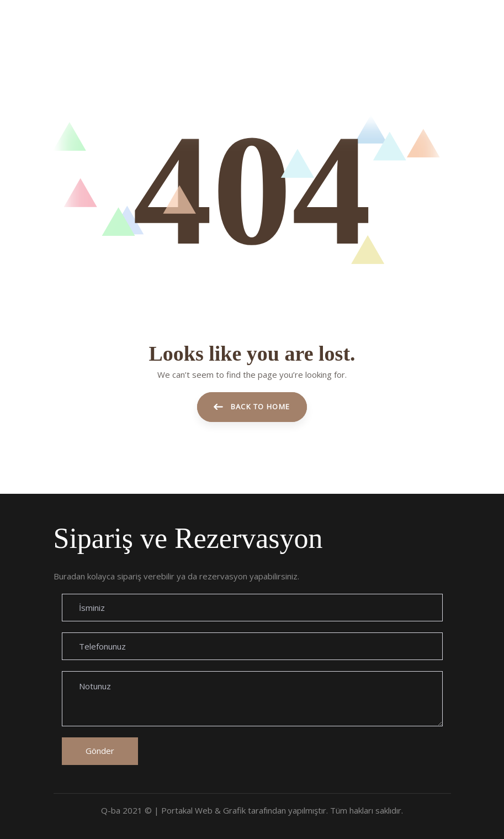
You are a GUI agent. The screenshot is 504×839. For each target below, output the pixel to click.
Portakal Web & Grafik (203, 810)
